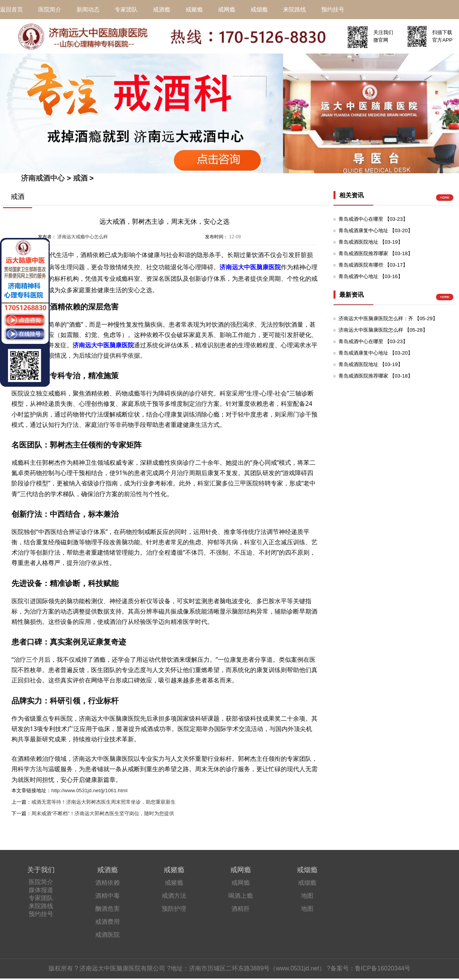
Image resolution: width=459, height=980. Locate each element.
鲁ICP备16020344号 (383, 968)
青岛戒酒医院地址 (359, 242)
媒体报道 (41, 890)
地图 (307, 896)
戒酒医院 (107, 935)
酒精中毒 (107, 896)
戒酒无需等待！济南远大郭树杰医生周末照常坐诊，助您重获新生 (103, 802)
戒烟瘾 (259, 10)
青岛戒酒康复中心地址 (364, 230)
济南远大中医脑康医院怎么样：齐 (377, 318)
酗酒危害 (107, 909)
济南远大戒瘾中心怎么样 (83, 237)
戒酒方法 (174, 896)
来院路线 (295, 10)
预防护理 (174, 909)
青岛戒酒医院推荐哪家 (364, 253)
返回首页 (11, 10)
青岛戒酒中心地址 (359, 276)
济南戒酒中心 (43, 178)
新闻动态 (88, 10)
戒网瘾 (227, 10)
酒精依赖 (107, 883)
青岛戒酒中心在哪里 (362, 219)
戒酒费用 (107, 922)
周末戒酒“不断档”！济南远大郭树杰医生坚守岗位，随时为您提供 (103, 813)
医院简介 (50, 10)
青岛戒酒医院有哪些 (362, 265)
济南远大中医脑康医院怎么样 (372, 330)
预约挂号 (333, 10)
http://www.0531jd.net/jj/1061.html (89, 790)
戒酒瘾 (162, 10)
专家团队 (126, 10)
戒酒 (80, 178)
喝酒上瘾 (241, 896)
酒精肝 (241, 909)
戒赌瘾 (194, 10)
